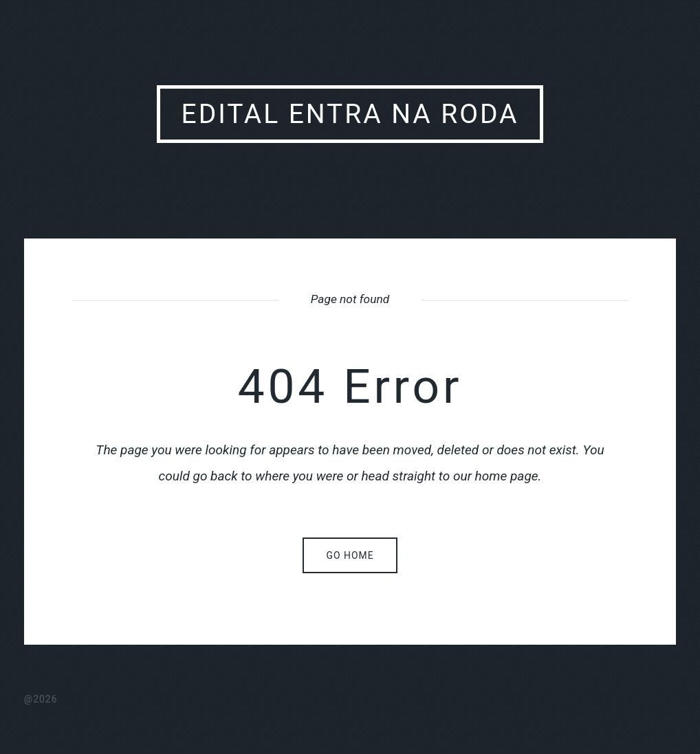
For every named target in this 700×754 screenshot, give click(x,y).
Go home (350, 555)
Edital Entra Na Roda (350, 114)
